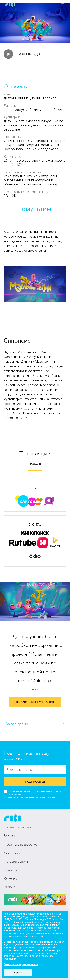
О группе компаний (18, 828)
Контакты (11, 879)
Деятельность (14, 853)
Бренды (9, 836)
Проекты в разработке (20, 845)
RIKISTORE (12, 888)
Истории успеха (16, 862)
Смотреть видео (29, 54)
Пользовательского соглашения (37, 798)
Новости (10, 870)
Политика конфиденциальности (21, 964)
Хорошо (18, 972)
